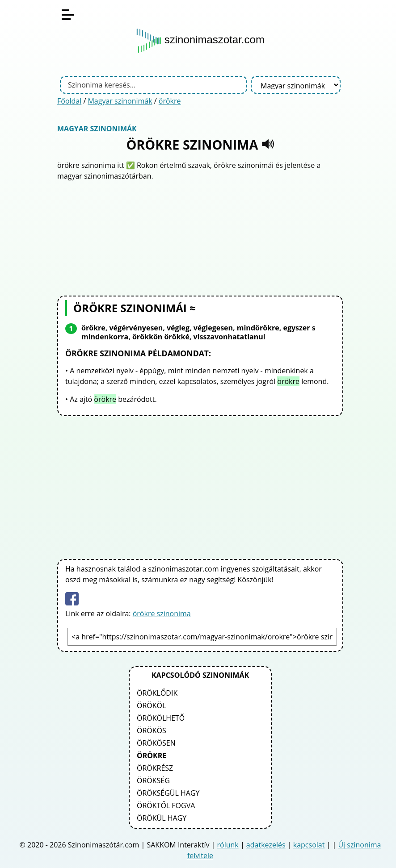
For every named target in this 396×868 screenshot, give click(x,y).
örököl (151, 705)
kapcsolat (309, 845)
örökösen (156, 743)
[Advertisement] (200, 237)
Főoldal (69, 101)
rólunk (228, 845)
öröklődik (157, 693)
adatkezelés (266, 845)
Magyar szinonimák (120, 101)
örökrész (155, 768)
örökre (170, 101)
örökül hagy (162, 818)
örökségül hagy (168, 793)
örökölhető (161, 718)
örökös (152, 730)
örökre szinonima (162, 613)
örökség (153, 780)
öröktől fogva (166, 805)
